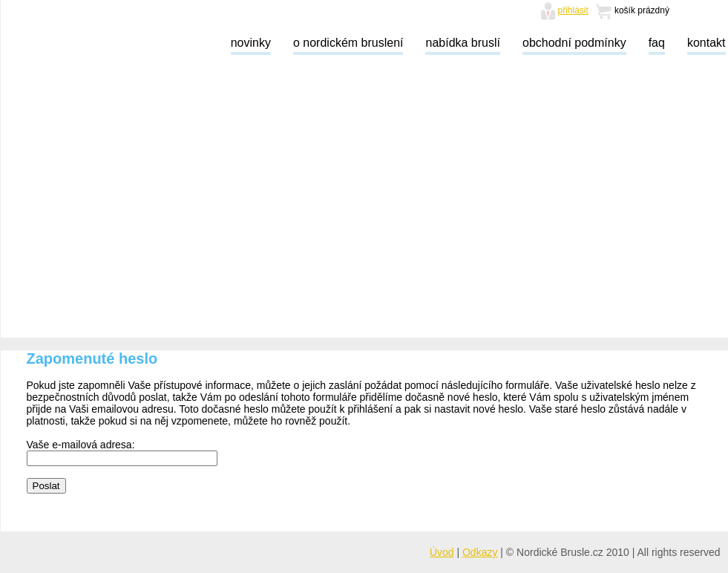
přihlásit (573, 10)
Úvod (442, 552)
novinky (251, 43)
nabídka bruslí (463, 43)
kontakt (706, 43)
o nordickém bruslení (348, 43)
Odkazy (480, 552)
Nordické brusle (79, 43)
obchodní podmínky (574, 43)
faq (657, 43)
